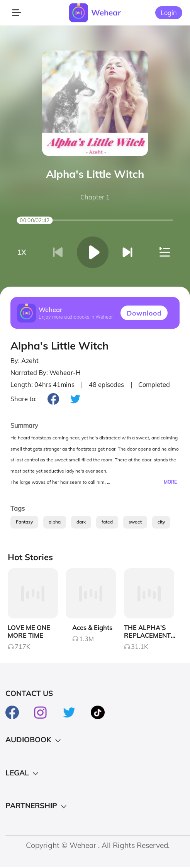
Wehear (106, 12)
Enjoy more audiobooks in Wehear (76, 317)
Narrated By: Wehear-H (46, 373)
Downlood (144, 313)
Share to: (24, 399)
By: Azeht (25, 361)
